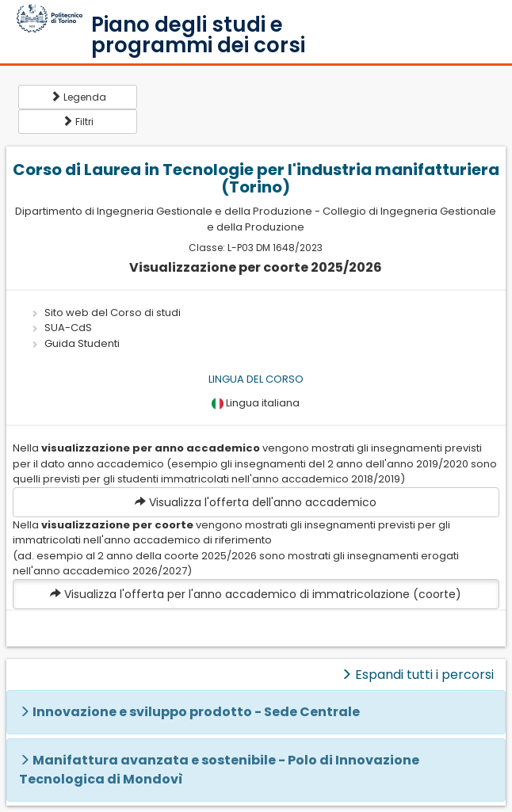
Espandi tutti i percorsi (417, 675)
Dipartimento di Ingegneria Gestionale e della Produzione (164, 211)
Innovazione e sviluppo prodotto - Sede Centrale (196, 712)
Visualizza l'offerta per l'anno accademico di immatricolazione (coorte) (256, 594)
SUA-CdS (68, 328)
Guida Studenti (82, 343)
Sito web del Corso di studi (113, 313)
